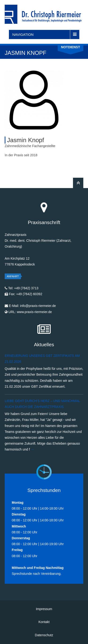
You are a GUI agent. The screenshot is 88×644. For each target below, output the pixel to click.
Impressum (44, 609)
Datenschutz (44, 635)
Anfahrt (13, 276)
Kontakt (44, 622)
